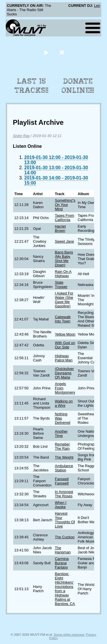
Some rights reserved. (69, 635)
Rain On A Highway (63, 274)
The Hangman (63, 550)
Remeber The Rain (62, 446)
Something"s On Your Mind (65, 205)
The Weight (64, 457)
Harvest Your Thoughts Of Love (65, 520)
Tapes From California (64, 218)
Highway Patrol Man (64, 358)
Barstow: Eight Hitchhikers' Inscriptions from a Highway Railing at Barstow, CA (65, 589)
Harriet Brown (60, 228)
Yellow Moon (65, 334)
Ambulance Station (64, 468)
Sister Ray (21, 136)
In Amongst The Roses (64, 494)
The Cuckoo (65, 537)
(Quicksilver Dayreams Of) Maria (64, 373)
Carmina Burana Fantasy (62, 563)
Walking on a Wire (64, 403)
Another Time (61, 434)
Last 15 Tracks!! (32, 86)
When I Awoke (61, 505)
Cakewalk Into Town (63, 319)
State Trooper (61, 285)
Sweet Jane (64, 241)
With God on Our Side (65, 345)
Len (97, 6)
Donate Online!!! (78, 86)
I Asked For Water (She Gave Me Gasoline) (64, 300)
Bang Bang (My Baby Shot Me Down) (64, 259)
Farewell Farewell (62, 481)
